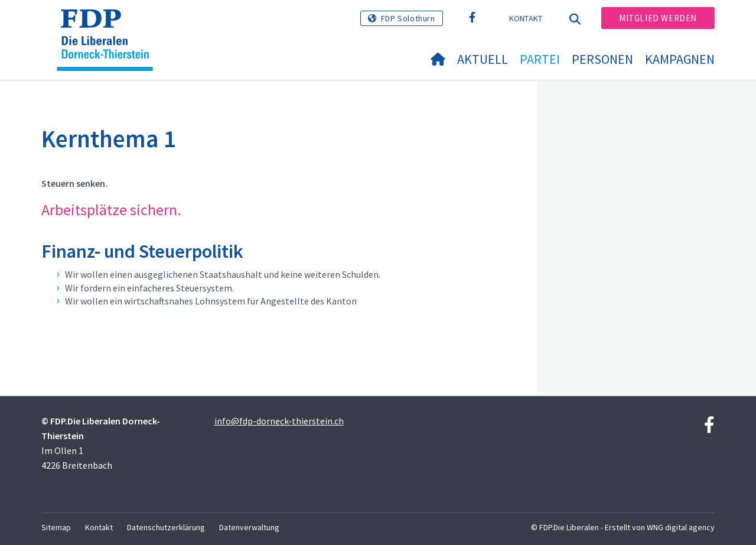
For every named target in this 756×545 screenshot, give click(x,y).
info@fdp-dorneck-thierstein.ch (279, 421)
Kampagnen (680, 59)
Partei (540, 59)
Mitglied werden (658, 18)
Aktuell (483, 59)
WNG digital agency (681, 527)
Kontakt (526, 18)
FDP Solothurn (408, 18)
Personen (602, 59)
